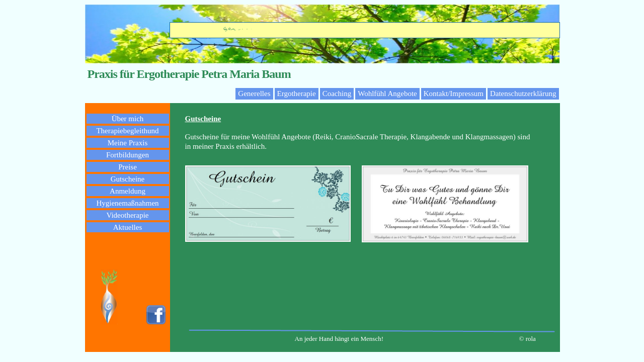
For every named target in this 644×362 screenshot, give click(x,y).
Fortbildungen (128, 155)
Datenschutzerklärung (523, 94)
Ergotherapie (297, 94)
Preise (128, 167)
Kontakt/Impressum (454, 94)
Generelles (254, 94)
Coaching (337, 94)
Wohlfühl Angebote (387, 94)
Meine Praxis (128, 143)
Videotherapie (127, 215)
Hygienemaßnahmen (127, 203)
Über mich (128, 119)
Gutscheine (128, 179)
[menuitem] (254, 94)
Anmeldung (128, 191)
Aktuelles (128, 227)
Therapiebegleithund (127, 131)
